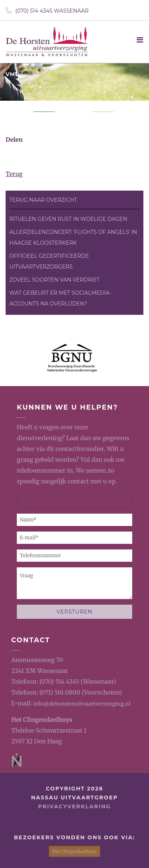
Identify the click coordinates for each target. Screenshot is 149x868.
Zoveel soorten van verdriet (55, 280)
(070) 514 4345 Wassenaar (47, 11)
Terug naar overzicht (43, 200)
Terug (14, 174)
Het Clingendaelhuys (42, 720)
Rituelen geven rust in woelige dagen (68, 219)
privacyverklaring (74, 806)
